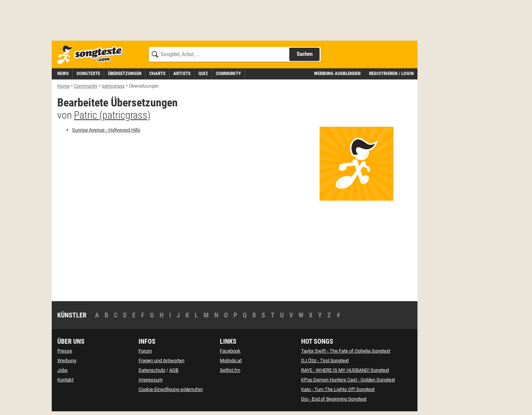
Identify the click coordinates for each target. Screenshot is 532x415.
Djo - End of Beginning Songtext (334, 399)
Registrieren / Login (391, 73)
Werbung (67, 360)
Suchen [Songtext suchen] (305, 54)
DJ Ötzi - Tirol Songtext (325, 360)
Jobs (62, 370)
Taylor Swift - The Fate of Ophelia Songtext (346, 351)
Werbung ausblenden (337, 73)
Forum (145, 351)
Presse (65, 351)
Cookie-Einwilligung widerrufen (171, 389)
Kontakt (65, 380)
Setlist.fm (230, 370)
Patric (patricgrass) (112, 115)
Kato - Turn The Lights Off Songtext (338, 389)
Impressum (151, 380)
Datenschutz (152, 370)
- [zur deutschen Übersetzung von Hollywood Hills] (106, 130)
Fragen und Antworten (161, 360)
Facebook (230, 351)
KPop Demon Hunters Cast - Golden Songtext (348, 380)
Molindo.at (231, 360)
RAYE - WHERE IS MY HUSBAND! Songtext (345, 370)
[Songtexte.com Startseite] (92, 55)
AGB (174, 370)
